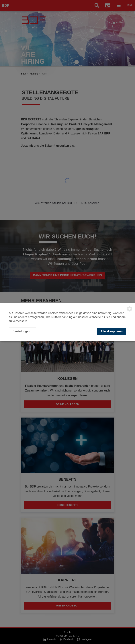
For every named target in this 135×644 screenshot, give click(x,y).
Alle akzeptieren (111, 331)
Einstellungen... (22, 331)
